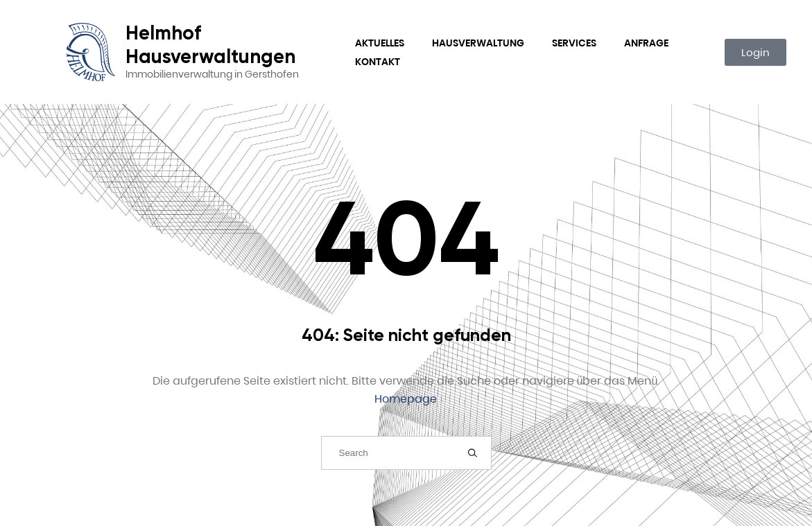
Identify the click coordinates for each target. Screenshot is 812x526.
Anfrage (646, 43)
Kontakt (378, 62)
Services (574, 43)
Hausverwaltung (478, 43)
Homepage (406, 399)
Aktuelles (380, 43)
